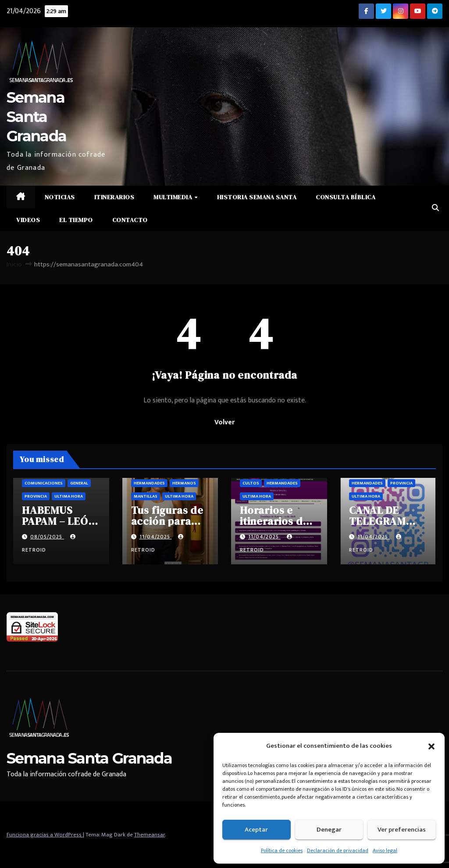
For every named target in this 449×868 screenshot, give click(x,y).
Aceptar (256, 830)
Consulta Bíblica (346, 197)
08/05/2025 (47, 537)
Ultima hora (69, 496)
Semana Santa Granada (36, 117)
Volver (224, 422)
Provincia (36, 496)
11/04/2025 (156, 537)
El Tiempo (76, 220)
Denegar (329, 830)
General (79, 483)
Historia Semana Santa (257, 197)
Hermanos (184, 483)
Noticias (60, 197)
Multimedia (174, 197)
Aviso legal (385, 850)
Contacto (130, 220)
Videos (28, 220)
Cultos (251, 483)
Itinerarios (114, 197)
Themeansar (150, 835)
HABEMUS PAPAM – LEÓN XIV (59, 521)
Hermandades (149, 483)
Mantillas (146, 496)
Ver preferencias (402, 830)
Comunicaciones (44, 483)
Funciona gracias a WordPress (45, 835)
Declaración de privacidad (338, 850)
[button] (431, 746)
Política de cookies (282, 850)
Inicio (14, 264)
